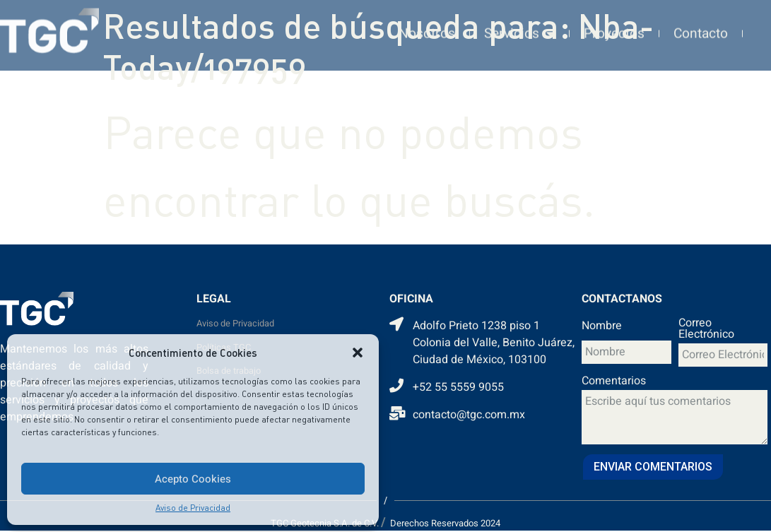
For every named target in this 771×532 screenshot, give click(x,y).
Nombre (602, 327)
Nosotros (427, 29)
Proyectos (614, 29)
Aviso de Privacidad (193, 508)
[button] (358, 353)
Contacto (701, 29)
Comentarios (614, 382)
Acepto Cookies (193, 479)
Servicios (519, 29)
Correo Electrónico (706, 330)
